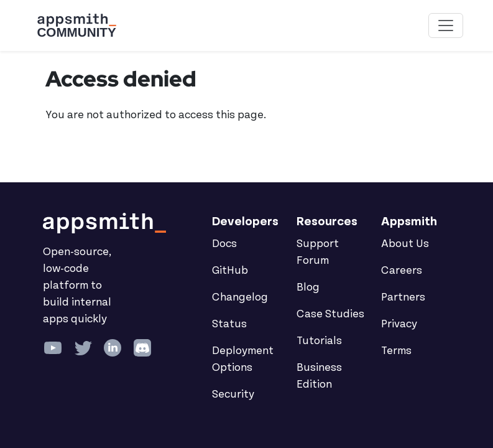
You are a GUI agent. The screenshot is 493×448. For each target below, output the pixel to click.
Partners (403, 297)
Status (229, 324)
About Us (405, 244)
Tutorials (319, 341)
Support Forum (318, 252)
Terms (396, 351)
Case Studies (330, 314)
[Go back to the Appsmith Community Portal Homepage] (76, 26)
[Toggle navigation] (446, 26)
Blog (308, 287)
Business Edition (319, 376)
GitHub (230, 271)
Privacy (399, 324)
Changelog (240, 297)
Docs (224, 244)
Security (233, 394)
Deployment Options (243, 359)
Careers (402, 271)
